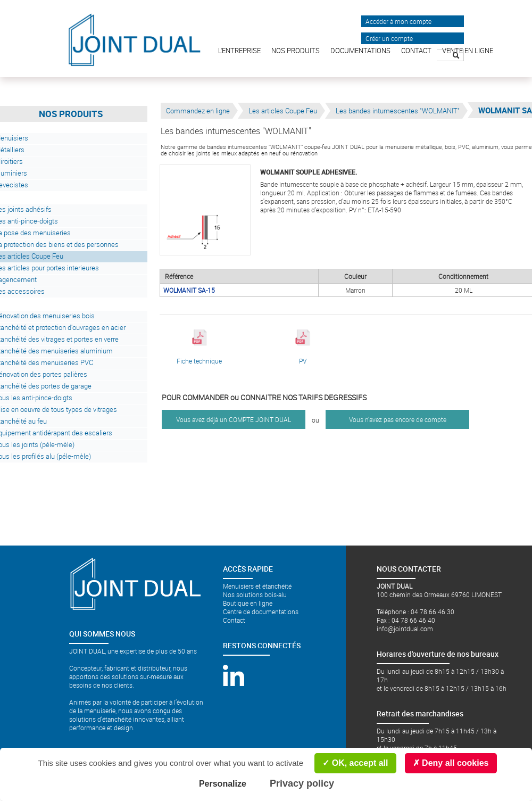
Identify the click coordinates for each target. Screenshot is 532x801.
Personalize (223, 784)
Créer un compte (389, 38)
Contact (234, 620)
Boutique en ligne (248, 603)
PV (303, 347)
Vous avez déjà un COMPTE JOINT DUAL (234, 419)
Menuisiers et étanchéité (257, 586)
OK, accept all (355, 763)
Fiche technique (199, 347)
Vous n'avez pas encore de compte (398, 419)
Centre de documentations (261, 612)
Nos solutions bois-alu (255, 594)
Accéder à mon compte (398, 21)
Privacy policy (302, 783)
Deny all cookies (451, 763)
